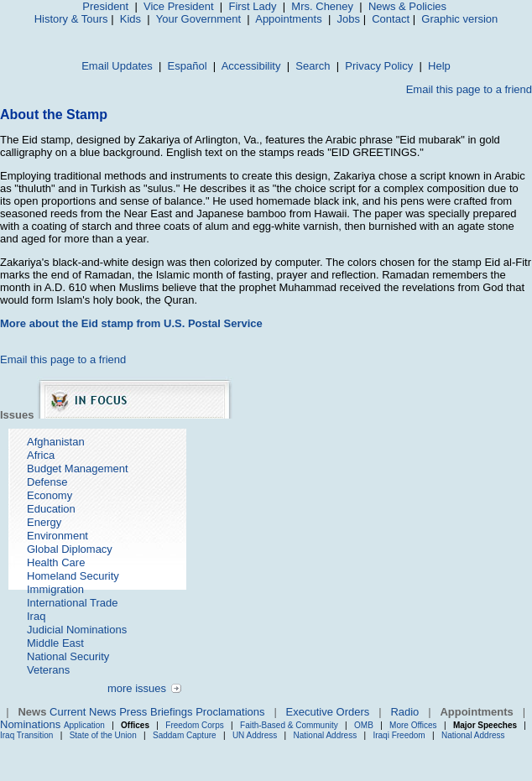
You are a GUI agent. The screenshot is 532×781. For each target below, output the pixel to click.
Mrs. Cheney (322, 6)
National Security (68, 656)
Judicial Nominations (77, 630)
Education (51, 509)
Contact (391, 19)
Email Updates (117, 66)
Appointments (289, 19)
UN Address (255, 735)
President (105, 6)
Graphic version (459, 19)
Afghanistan (56, 442)
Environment (57, 536)
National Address (326, 735)
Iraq (36, 616)
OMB (364, 725)
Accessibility (251, 66)
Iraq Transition (26, 735)
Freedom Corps (194, 725)
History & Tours (71, 19)
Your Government (198, 19)
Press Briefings (156, 712)
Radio (404, 712)
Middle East (55, 643)
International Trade (72, 603)
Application (84, 725)
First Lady (252, 6)
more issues (137, 688)
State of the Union (103, 735)
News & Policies (407, 6)
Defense (47, 482)
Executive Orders (328, 712)
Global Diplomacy (70, 549)
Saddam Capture (185, 735)
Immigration (55, 589)
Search (313, 66)
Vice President (179, 6)
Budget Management (78, 469)
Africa (41, 455)
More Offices (413, 725)
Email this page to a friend (469, 89)
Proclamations (230, 712)
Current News (83, 712)
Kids (130, 19)
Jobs (349, 19)
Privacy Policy (379, 66)
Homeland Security (73, 576)
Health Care (56, 562)
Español (188, 66)
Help (439, 66)
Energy (44, 522)
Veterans (48, 670)
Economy (50, 495)
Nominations (30, 724)
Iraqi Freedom (399, 735)
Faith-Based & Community (290, 725)
